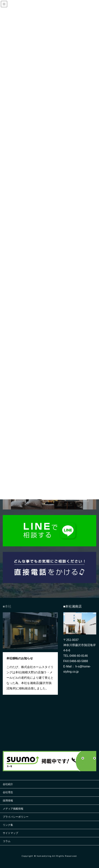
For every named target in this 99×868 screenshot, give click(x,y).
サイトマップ (10, 833)
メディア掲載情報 (13, 809)
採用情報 (8, 801)
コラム (7, 841)
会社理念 (8, 792)
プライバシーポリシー (16, 817)
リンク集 (8, 825)
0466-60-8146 (79, 656)
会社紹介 (8, 784)
